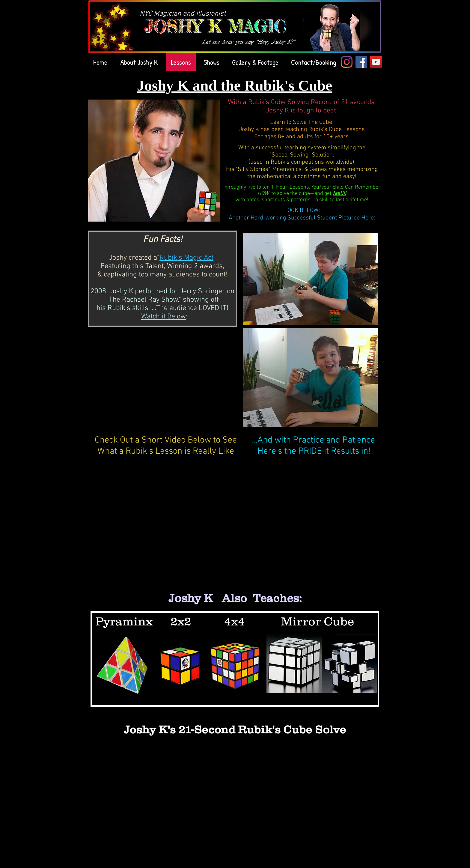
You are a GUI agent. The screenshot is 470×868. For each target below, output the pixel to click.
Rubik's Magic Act (186, 258)
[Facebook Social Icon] (361, 62)
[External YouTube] (165, 382)
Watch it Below (164, 317)
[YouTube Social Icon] (376, 62)
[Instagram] (347, 62)
